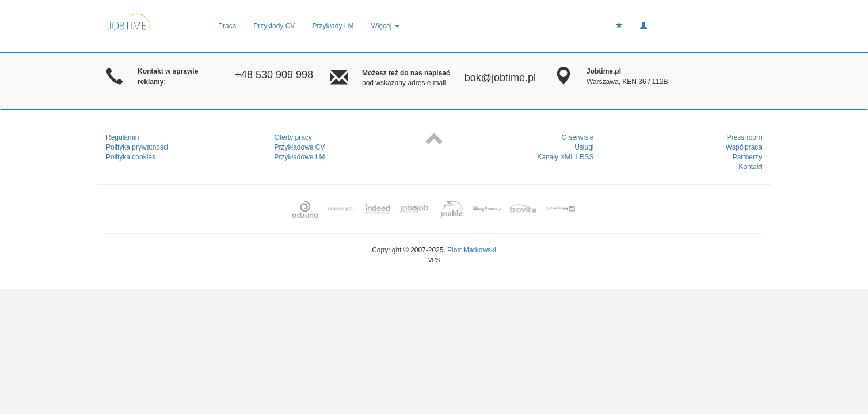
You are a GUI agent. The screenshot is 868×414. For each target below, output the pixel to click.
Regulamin (122, 137)
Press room (745, 137)
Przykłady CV (274, 26)
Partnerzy (747, 157)
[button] (644, 26)
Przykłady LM (333, 26)
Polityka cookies (131, 157)
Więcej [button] (385, 26)
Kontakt (750, 167)
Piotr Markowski (472, 250)
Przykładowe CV (300, 147)
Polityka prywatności (137, 147)
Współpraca (744, 147)
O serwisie (577, 137)
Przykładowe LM (300, 157)
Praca (227, 26)
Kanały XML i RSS (565, 157)
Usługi (584, 147)
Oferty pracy (293, 137)
